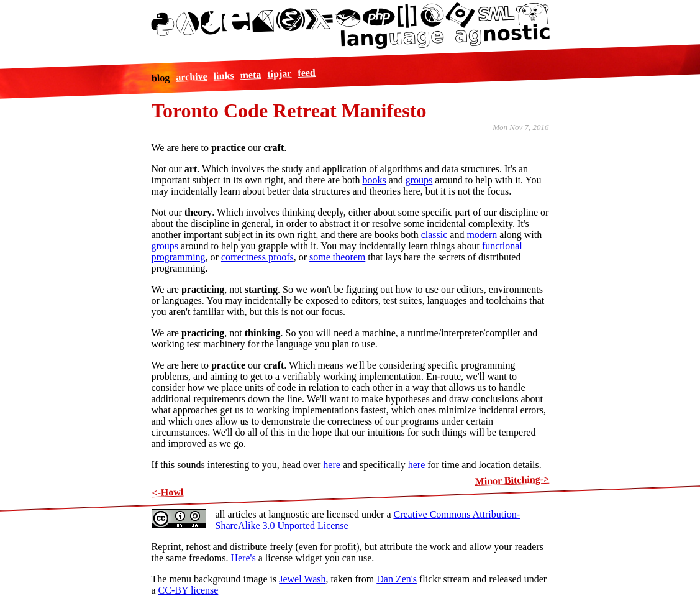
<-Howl (167, 492)
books (374, 180)
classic (434, 235)
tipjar (280, 73)
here (332, 465)
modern (482, 235)
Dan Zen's (397, 579)
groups (419, 180)
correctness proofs (257, 257)
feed (307, 72)
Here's (243, 558)
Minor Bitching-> (512, 480)
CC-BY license (189, 590)
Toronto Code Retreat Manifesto (289, 111)
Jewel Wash (302, 579)
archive (192, 77)
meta (250, 75)
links (223, 75)
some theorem (337, 257)
